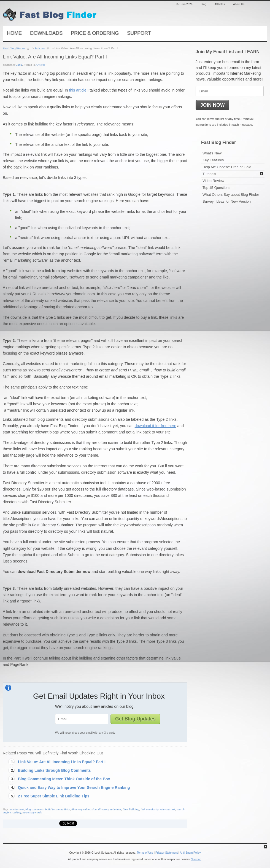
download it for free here (156, 426)
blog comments (34, 809)
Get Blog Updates (135, 719)
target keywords (32, 812)
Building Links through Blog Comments (54, 770)
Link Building (131, 809)
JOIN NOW (212, 105)
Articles (40, 48)
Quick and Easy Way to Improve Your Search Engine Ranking (74, 787)
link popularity (150, 809)
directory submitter (110, 809)
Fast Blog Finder (14, 48)
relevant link (167, 809)
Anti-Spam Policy (190, 853)
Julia (19, 65)
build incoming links (58, 809)
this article (78, 90)
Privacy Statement (167, 853)
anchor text (17, 809)
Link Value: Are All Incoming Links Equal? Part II (62, 762)
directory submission (84, 809)
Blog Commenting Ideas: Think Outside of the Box (64, 779)
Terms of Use (145, 853)
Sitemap (196, 859)
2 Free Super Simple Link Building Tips (54, 796)
